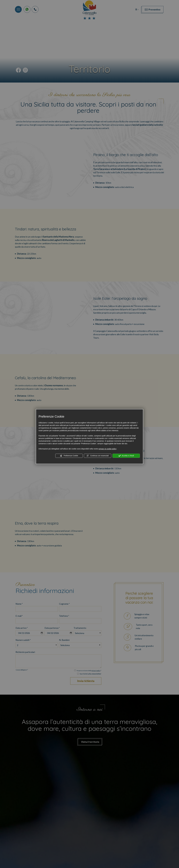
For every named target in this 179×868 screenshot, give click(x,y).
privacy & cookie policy (108, 449)
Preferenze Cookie (69, 456)
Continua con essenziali (98, 456)
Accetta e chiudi (126, 456)
